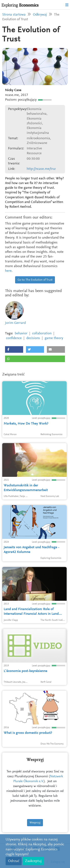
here (8, 271)
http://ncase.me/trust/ (43, 169)
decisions (33, 338)
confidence (14, 338)
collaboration (42, 334)
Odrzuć (14, 861)
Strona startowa (14, 15)
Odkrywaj (40, 15)
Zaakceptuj (33, 861)
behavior (21, 334)
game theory (54, 338)
